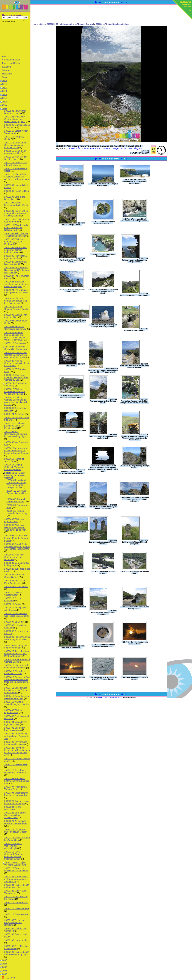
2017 (4, 81)
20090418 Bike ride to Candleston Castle (15, 672)
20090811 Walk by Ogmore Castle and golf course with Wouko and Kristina (16, 401)
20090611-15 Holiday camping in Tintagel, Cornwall (15, 475)
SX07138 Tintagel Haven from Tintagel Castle (104, 255)
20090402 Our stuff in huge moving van (15, 729)
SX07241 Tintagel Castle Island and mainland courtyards (72, 396)
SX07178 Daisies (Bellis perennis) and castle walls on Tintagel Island (104, 291)
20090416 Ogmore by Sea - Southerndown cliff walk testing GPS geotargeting (17, 680)
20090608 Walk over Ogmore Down (14, 520)
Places (98, 148)
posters (188, 4)
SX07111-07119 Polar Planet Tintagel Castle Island (104, 222)
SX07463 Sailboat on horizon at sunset (135, 678)
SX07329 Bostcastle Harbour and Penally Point (135, 608)
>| (126, 2)
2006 (4, 967)
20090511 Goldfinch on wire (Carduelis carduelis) (16, 615)
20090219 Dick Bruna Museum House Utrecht (16, 831)
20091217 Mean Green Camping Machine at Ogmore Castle (15, 145)
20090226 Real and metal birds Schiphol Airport (17, 802)
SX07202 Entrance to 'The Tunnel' (136, 330)
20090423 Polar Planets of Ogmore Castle (17, 661)
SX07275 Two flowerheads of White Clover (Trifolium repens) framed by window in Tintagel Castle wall (103, 468)
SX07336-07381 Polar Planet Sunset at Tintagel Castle (104, 645)
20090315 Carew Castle (16, 764)
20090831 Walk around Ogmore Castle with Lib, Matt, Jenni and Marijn (16, 355)
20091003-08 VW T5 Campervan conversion (15, 328)
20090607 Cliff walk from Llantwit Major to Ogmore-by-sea (17, 538)
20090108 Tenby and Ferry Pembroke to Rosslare (14, 923)
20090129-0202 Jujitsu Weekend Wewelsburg (15, 864)
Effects (79, 148)
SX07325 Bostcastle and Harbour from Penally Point (104, 612)
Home (35, 24)
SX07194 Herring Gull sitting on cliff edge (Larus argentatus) (104, 326)
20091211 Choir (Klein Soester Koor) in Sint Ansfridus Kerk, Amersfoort (17, 177)
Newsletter (7, 74)
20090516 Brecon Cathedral (13, 599)
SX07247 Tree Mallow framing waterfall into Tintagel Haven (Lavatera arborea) (134, 401)
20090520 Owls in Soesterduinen (13, 594)
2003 (4, 974)
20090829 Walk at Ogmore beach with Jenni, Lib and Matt (17, 363)
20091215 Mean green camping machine (15, 152)
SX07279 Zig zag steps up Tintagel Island (135, 467)
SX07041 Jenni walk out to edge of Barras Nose (104, 185)
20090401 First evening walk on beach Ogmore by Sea (17, 736)
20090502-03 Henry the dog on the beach (16, 647)
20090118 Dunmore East (16, 902)
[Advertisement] (15, 39)
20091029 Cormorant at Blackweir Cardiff (16, 263)
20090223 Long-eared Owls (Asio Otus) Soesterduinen (15, 815)
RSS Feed (8, 978)
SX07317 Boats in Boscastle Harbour (104, 572)
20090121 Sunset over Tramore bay (15, 892)
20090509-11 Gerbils (14, 622)
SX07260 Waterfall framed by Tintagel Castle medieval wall (103, 436)
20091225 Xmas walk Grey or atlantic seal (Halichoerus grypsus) (15, 119)
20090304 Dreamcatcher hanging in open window (16, 794)
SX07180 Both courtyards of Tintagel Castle (134, 294)
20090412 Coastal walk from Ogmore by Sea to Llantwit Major (16, 690)
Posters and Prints (11, 63)
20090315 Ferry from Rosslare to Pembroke (15, 771)
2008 (4, 960)
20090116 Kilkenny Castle (17, 908)
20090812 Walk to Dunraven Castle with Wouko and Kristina (15, 392)
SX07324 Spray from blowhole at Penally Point (72, 608)
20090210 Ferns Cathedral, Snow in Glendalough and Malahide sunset (13, 855)
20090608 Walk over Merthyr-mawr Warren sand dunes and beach (15, 527)
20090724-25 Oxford (14, 414)
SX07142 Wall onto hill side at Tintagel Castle (72, 290)
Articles (6, 56)
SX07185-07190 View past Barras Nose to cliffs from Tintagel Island (71, 321)
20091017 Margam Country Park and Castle (16, 308)
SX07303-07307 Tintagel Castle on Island (72, 533)
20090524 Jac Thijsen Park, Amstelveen (15, 582)
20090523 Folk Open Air (16, 587)
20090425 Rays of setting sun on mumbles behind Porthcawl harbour (17, 654)
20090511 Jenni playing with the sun (16, 609)
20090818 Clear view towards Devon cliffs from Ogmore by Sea (16, 377)
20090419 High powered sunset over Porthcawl (16, 666)
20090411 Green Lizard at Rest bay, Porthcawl (17, 697)
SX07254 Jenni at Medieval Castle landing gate (72, 431)
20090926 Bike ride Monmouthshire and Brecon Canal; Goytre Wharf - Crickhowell (15, 336)
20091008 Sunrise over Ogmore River (16, 316)
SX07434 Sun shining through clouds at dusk (135, 643)
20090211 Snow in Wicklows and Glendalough (13, 846)
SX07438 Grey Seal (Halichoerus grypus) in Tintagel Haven (104, 678)
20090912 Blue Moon (15, 343)
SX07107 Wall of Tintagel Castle (73, 224)
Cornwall (71, 148)
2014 (4, 91)
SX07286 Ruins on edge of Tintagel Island (71, 506)
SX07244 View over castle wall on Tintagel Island (103, 401)
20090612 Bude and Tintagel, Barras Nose (17, 492)
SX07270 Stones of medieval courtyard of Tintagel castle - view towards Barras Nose (135, 437)
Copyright (7, 67)
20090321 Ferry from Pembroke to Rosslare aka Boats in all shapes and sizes (17, 751)
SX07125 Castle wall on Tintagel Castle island (72, 260)
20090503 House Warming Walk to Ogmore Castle (17, 638)
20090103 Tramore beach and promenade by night (17, 953)
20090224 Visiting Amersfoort (13, 808)
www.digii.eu (115, 697)
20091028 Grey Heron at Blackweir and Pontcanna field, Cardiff (16, 270)
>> (122, 2)
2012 (4, 98)
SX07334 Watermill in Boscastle (73, 647)
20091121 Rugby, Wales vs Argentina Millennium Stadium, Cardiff (16, 213)
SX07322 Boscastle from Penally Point (135, 572)
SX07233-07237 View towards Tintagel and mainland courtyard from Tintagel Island (98, 146)
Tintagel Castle (119, 148)
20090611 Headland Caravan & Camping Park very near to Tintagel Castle (16, 484)
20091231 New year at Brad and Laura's (15, 112)
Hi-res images (186, 2)
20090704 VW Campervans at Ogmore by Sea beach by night (16, 434)
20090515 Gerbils (13, 604)
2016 (4, 84)
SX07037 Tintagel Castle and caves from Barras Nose (72, 185)
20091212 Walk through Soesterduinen (16, 158)
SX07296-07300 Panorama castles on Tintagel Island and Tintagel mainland (135, 499)
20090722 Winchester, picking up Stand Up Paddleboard (15, 426)
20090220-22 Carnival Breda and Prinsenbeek (16, 822)
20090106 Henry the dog (16, 940)
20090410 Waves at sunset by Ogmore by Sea (17, 703)
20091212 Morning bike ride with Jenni (16, 164)
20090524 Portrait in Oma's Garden (14, 576)
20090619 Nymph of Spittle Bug (14, 460)
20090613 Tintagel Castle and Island (16, 500)
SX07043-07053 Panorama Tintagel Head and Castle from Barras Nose (135, 181)
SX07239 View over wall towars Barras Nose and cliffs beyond (135, 366)
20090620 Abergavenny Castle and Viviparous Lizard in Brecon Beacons (17, 451)
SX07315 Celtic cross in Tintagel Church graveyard (135, 542)
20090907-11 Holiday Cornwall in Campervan (16, 348)
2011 (4, 101)
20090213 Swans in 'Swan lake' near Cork (17, 839)
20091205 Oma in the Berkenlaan (15, 198)
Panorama (89, 148)
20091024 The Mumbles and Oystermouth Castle (16, 291)
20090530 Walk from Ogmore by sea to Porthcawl (14, 557)
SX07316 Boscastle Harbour (72, 572)
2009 (4, 108)
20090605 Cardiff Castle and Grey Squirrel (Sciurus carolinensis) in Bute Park (17, 546)
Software (6, 70)
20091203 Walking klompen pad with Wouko (16, 204)
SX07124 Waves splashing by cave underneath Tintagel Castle (134, 220)
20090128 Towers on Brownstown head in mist (16, 869)
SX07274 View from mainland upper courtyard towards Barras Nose (71, 471)
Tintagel (106, 148)
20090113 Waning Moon (16, 914)
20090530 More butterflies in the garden (17, 564)
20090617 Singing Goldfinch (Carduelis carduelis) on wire (14, 467)
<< (100, 2)
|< (96, 2)
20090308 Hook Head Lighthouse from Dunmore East (17, 781)
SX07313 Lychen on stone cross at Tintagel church (103, 542)
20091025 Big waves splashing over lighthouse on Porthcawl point (16, 284)
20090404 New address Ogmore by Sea (16, 723)
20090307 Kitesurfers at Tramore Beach (16, 788)
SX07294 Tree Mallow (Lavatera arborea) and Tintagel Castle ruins (103, 507)
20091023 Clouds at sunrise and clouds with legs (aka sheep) (16, 301)
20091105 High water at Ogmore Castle (16, 257)
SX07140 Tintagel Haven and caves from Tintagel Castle (135, 260)
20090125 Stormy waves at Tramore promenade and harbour (16, 879)
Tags (4, 77)
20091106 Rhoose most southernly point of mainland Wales (16, 250)
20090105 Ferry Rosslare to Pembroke (16, 947)
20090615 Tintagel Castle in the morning (17, 512)
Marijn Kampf (103, 697)
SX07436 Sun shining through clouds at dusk (72, 678)
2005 (4, 971)
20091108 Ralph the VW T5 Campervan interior (16, 235)
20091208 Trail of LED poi (17, 191)
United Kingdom (135, 148)
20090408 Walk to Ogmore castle (13, 711)
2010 (4, 105)
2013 (4, 95)
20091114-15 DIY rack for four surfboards (17, 221)
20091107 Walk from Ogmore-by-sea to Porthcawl (14, 242)
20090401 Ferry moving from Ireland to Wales (16, 743)
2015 (4, 87)
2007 (4, 964)
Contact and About (11, 60)
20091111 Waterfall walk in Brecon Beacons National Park (16, 228)
